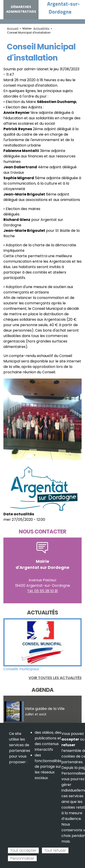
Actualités (41, 28)
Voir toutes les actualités (55, 678)
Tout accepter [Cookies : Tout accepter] (23, 850)
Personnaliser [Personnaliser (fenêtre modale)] (22, 858)
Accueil (13, 28)
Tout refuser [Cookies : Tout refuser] (55, 850)
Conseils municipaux (21, 669)
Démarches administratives (21, 9)
